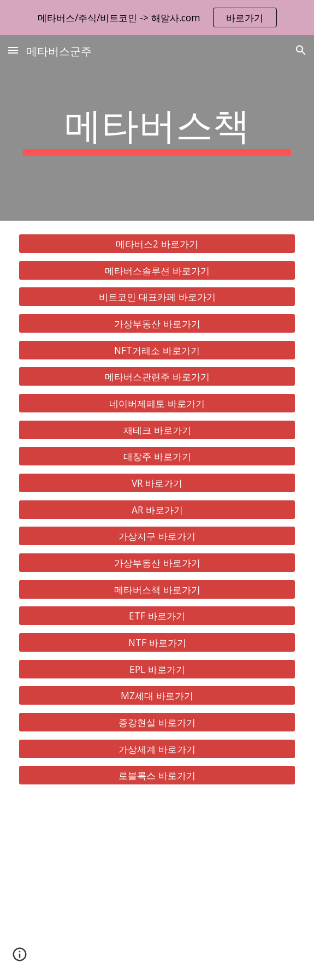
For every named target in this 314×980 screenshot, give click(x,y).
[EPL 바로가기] (157, 669)
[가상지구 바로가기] (157, 536)
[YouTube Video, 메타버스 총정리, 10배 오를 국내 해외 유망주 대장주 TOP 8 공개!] (157, 889)
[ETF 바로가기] (157, 616)
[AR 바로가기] (157, 509)
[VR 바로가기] (157, 483)
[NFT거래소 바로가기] (157, 350)
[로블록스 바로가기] (157, 775)
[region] (157, 17)
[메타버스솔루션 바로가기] (157, 270)
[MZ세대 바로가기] (157, 696)
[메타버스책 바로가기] (157, 589)
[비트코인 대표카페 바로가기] (157, 297)
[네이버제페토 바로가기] (157, 403)
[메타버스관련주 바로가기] (157, 377)
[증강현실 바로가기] (157, 722)
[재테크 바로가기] (157, 430)
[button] (13, 50)
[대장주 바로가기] (157, 456)
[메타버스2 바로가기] (157, 244)
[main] (157, 128)
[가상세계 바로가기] (157, 749)
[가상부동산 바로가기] (157, 324)
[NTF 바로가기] (157, 643)
